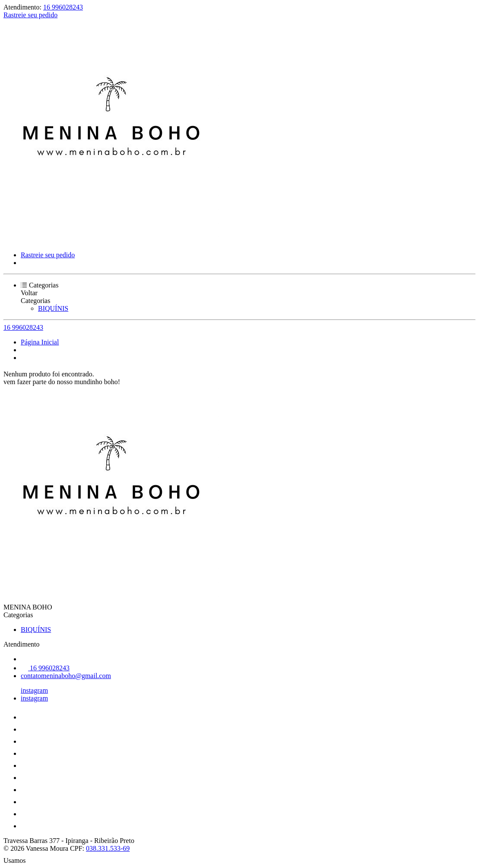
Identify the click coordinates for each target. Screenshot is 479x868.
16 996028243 (63, 7)
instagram (34, 690)
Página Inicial (40, 342)
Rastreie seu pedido (30, 15)
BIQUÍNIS (53, 308)
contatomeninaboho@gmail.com (66, 676)
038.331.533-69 (108, 848)
